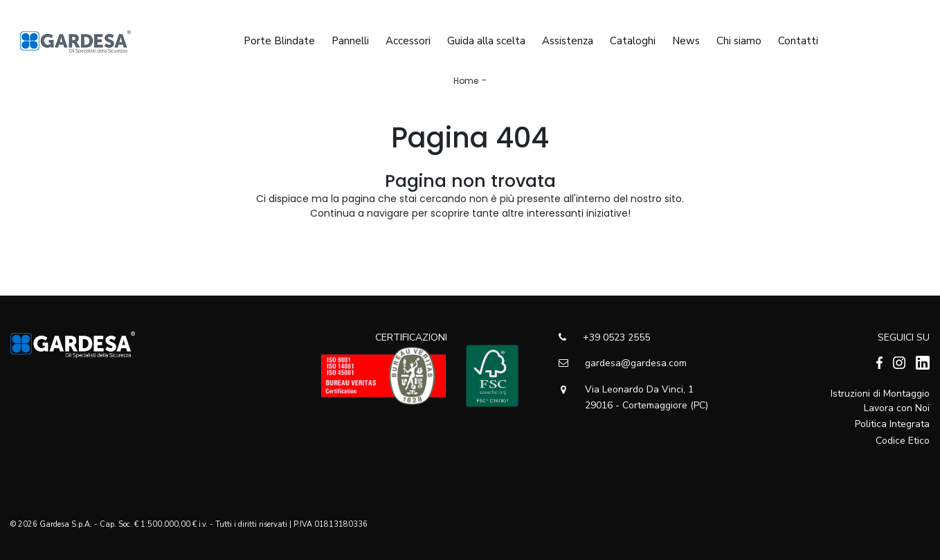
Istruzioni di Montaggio (880, 394)
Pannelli (350, 37)
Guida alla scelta (486, 37)
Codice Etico (903, 441)
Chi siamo (739, 37)
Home (466, 81)
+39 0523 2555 (604, 337)
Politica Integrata (892, 424)
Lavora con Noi (897, 408)
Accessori (408, 37)
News (686, 37)
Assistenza (568, 37)
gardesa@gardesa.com (623, 363)
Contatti (798, 37)
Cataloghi (633, 37)
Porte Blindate (279, 37)
